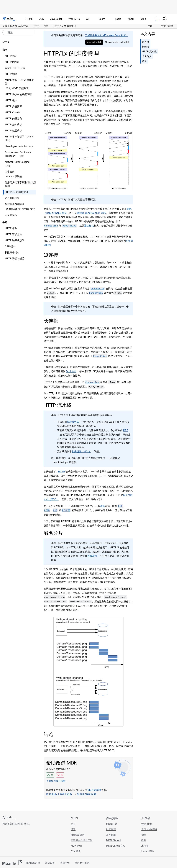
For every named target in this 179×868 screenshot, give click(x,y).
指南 (5, 50)
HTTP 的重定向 (13, 118)
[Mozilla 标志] (12, 863)
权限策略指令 (14, 252)
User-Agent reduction (17, 146)
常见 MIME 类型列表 (17, 88)
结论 (144, 61)
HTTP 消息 (11, 74)
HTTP (62, 471)
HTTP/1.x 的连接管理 (17, 192)
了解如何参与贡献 (56, 781)
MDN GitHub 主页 (116, 846)
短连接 (146, 42)
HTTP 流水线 (149, 51)
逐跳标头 (89, 226)
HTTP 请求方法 (13, 234)
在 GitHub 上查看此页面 (59, 794)
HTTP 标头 (11, 228)
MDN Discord (113, 840)
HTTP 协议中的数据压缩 (18, 94)
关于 (73, 824)
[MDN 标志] (9, 818)
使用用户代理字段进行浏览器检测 (21, 184)
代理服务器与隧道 (15, 204)
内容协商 (10, 172)
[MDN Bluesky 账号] (10, 842)
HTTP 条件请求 (13, 124)
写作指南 (111, 835)
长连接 (146, 47)
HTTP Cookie (12, 112)
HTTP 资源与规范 (15, 258)
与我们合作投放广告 (82, 840)
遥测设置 (50, 863)
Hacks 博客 (148, 851)
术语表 (145, 846)
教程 (144, 840)
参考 (5, 222)
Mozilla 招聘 (77, 835)
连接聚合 (92, 556)
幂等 (102, 506)
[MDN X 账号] (15, 842)
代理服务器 (73, 422)
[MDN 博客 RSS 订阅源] (26, 842)
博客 (73, 829)
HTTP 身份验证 (13, 106)
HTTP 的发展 (12, 62)
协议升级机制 (12, 198)
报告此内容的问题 (87, 794)
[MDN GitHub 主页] (4, 842)
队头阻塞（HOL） (81, 451)
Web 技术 (147, 824)
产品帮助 (76, 851)
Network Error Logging (19, 162)
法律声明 (65, 863)
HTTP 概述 (11, 56)
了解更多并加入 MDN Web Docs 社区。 (107, 35)
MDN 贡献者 (94, 790)
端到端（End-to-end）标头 (91, 213)
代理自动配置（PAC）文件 (21, 209)
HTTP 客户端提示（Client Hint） (19, 138)
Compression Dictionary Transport (18, 154)
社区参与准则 (82, 863)
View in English (94, 42)
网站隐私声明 (33, 863)
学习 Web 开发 (149, 829)
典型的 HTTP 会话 (15, 68)
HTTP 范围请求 (13, 131)
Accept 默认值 (14, 176)
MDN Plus (76, 846)
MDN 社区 (112, 824)
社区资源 (111, 829)
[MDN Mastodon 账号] (21, 842)
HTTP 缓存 (11, 100)
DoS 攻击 (71, 371)
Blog (143, 19)
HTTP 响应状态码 (15, 240)
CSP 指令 (10, 246)
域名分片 (147, 56)
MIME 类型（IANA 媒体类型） (19, 82)
